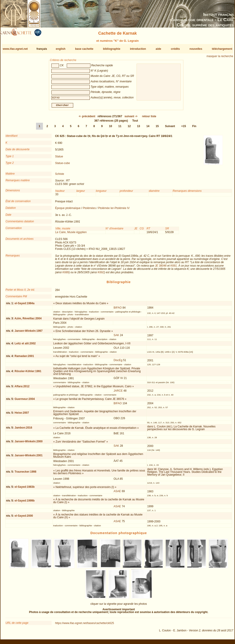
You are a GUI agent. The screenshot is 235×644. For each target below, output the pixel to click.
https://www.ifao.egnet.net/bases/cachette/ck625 (85, 625)
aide (158, 49)
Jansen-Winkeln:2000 (28, 443)
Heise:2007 (22, 415)
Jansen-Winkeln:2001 (28, 457)
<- (87, 118)
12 (129, 128)
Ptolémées (89, 210)
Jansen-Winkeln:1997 (28, 333)
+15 (184, 128)
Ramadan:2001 (24, 358)
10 (111, 128)
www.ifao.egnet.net (15, 49)
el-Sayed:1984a (24, 305)
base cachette (84, 49)
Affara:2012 (22, 388)
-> (131, 118)
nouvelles (196, 49)
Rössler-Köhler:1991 (28, 373)
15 (157, 128)
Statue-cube (63, 165)
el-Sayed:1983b (24, 489)
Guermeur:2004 (25, 401)
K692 (101, 274)
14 (148, 128)
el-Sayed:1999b (24, 502)
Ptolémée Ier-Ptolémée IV (114, 210)
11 (120, 128)
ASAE (117, 493)
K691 (173, 268)
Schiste (60, 176)
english (61, 49)
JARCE (118, 393)
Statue (59, 158)
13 (138, 128)
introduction (138, 49)
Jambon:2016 (23, 429)
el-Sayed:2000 (24, 518)
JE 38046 (161, 268)
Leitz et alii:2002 (25, 345)
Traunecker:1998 (25, 474)
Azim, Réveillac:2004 (28, 320)
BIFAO (118, 309)
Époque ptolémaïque (68, 210)
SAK (116, 337)
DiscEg (118, 362)
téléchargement (222, 49)
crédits (175, 49)
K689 (66, 274)
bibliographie (112, 49)
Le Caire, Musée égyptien (71, 234)
